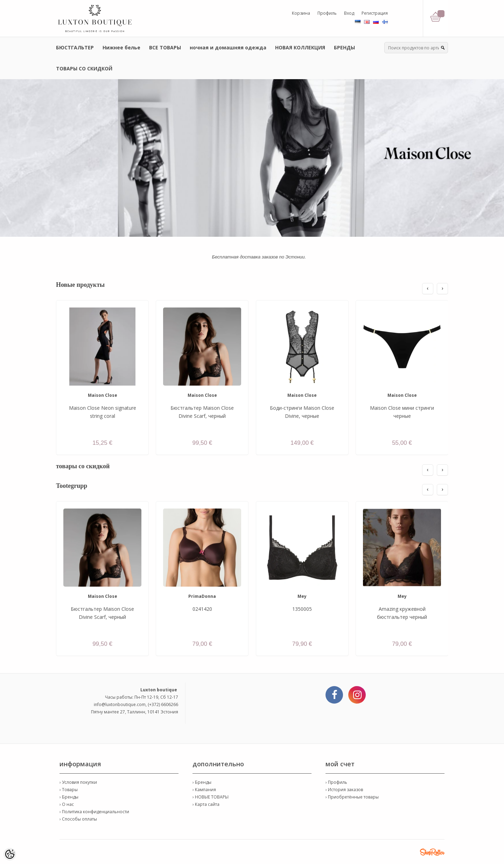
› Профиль (336, 782)
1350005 (302, 609)
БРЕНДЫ (344, 47)
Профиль (327, 13)
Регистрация (375, 13)
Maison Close (103, 395)
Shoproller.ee (432, 852)
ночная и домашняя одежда (228, 47)
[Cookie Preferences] (10, 854)
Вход (349, 13)
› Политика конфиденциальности (94, 812)
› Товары (69, 790)
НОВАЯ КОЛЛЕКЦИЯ (300, 47)
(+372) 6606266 (163, 704)
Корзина (301, 13)
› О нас (67, 804)
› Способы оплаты (78, 819)
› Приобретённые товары (352, 797)
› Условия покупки (78, 782)
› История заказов (344, 790)
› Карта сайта (206, 804)
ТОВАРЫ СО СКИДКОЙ (84, 68)
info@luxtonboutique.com (120, 704)
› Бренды (69, 797)
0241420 (202, 609)
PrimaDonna (202, 596)
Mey (302, 596)
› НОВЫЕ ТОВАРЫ (211, 797)
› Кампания (204, 790)
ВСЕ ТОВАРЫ (165, 47)
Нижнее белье (121, 47)
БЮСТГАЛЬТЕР (75, 47)
